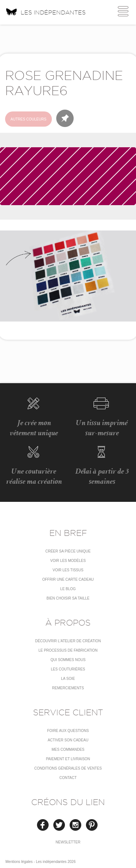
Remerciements (68, 688)
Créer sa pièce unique (68, 551)
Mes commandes (68, 750)
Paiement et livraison (68, 759)
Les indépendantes (46, 12)
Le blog (68, 589)
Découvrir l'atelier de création (68, 641)
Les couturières (68, 669)
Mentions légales (19, 862)
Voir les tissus (68, 570)
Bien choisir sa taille (68, 598)
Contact (68, 778)
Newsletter (68, 842)
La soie (68, 679)
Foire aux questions (68, 731)
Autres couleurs (28, 119)
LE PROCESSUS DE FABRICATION (68, 650)
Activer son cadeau (68, 740)
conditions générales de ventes (68, 768)
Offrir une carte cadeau (68, 579)
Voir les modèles (68, 561)
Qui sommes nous (68, 660)
